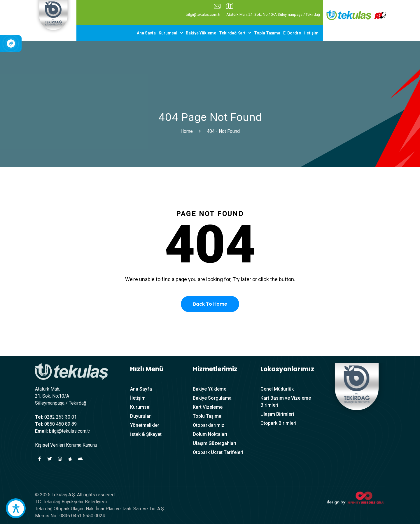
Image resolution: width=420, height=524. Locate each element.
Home (188, 131)
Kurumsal (171, 33)
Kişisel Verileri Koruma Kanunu (66, 445)
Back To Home (210, 304)
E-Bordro (292, 33)
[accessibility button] (16, 508)
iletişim (311, 33)
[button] (171, 33)
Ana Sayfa (146, 33)
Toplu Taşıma (267, 33)
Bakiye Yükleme (201, 33)
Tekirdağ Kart (235, 33)
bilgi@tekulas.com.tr (203, 14)
